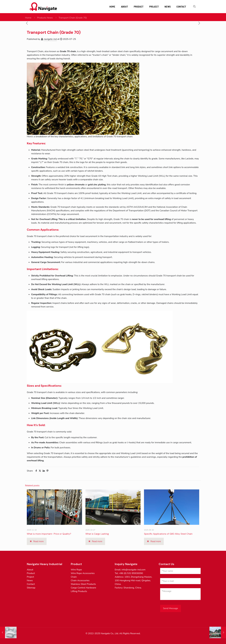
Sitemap (31, 588)
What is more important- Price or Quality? (49, 534)
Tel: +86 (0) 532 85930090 (129, 573)
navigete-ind (50, 39)
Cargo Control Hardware (83, 588)
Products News (45, 18)
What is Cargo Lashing (97, 534)
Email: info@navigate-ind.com (130, 570)
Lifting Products (79, 591)
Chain (74, 577)
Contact (31, 584)
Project (30, 577)
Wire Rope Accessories (83, 573)
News (30, 580)
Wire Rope (76, 570)
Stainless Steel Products (83, 584)
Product (31, 573)
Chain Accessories (80, 580)
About (30, 570)
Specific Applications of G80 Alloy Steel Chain (168, 534)
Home (28, 18)
